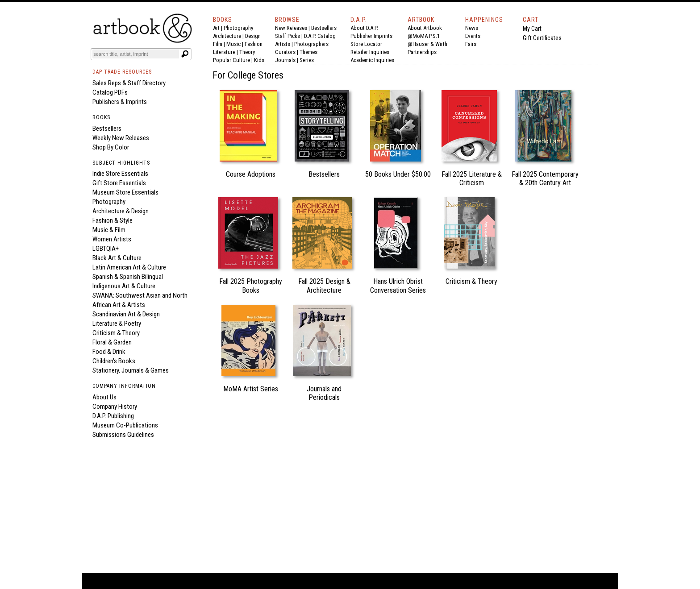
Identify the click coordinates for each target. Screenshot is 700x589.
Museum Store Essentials (125, 192)
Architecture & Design (121, 211)
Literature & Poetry (117, 324)
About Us (104, 397)
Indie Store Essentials (120, 174)
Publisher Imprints (371, 36)
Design (253, 36)
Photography (238, 28)
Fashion (254, 44)
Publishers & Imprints (120, 102)
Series (307, 60)
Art (216, 28)
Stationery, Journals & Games (131, 370)
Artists (283, 44)
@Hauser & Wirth (427, 44)
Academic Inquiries (372, 60)
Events (473, 36)
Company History (115, 406)
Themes (308, 52)
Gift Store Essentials (119, 183)
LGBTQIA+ (106, 249)
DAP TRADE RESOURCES (122, 72)
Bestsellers (324, 28)
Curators (285, 52)
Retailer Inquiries (370, 52)
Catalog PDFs (110, 92)
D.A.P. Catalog (320, 36)
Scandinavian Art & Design (126, 314)
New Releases (291, 28)
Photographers (311, 44)
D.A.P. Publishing (113, 416)
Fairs (471, 44)
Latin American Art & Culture (129, 267)
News (472, 28)
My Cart (532, 29)
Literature (224, 52)
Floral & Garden (112, 342)
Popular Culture (231, 60)
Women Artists (112, 239)
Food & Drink (109, 352)
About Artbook (425, 28)
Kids (259, 60)
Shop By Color (111, 147)
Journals (285, 60)
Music (233, 44)
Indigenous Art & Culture (124, 286)
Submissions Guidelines (123, 435)
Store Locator (366, 44)
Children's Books (114, 361)
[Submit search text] (185, 54)
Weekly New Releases (121, 138)
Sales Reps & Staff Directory (129, 83)
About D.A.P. (364, 28)
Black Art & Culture (117, 258)
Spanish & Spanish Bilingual (128, 277)
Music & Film (109, 230)
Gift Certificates (542, 38)
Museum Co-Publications (125, 425)
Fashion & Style (112, 220)
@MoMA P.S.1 (424, 36)
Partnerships (422, 52)
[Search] (136, 54)
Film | (220, 44)
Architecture (227, 36)
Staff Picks (287, 36)
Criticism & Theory (116, 333)
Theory (247, 52)
